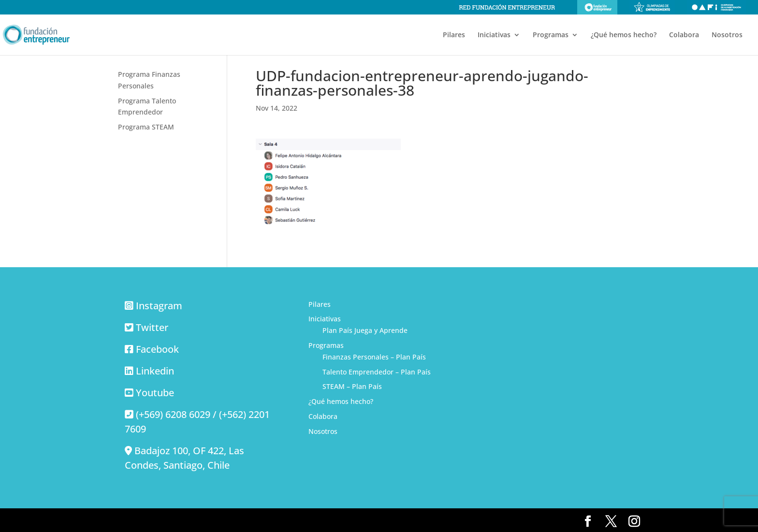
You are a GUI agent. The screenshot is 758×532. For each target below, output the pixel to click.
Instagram (159, 306)
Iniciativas (494, 35)
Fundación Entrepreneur (597, 7)
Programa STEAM (146, 127)
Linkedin (155, 371)
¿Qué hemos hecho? (624, 35)
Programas (551, 35)
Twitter (152, 327)
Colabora (684, 35)
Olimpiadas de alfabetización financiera (716, 7)
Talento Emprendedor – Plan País (377, 372)
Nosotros (727, 35)
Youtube (155, 393)
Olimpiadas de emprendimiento (652, 7)
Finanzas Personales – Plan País (374, 357)
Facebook (157, 349)
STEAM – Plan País (352, 386)
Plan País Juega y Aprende (365, 330)
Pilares (454, 35)
